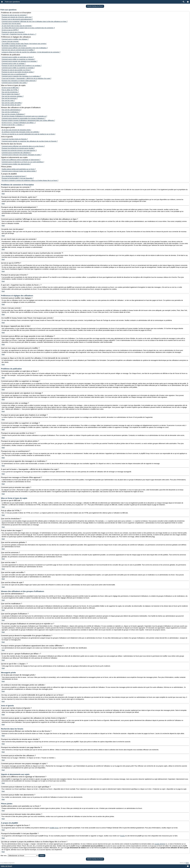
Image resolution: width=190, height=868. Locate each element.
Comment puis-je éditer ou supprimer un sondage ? (18, 68)
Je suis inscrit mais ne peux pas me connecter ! (17, 26)
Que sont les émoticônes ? (10, 92)
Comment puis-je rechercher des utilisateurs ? (16, 153)
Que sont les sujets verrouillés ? (12, 103)
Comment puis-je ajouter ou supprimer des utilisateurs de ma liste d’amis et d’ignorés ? (30, 141)
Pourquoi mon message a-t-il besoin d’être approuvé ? (19, 81)
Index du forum (6, 866)
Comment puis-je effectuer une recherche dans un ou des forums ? (23, 146)
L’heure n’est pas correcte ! (10, 41)
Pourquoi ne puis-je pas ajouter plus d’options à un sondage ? (22, 66)
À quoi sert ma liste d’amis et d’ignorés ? (15, 139)
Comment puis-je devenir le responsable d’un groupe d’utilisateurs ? (24, 118)
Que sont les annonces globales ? (13, 96)
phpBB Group (54, 828)
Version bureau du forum (95, 6)
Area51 (123, 836)
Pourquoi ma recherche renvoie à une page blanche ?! (19, 150)
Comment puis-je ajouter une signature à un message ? (20, 61)
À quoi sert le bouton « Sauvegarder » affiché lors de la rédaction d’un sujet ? (26, 78)
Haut (3, 194)
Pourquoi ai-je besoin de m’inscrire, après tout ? (17, 17)
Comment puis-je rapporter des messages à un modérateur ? (21, 76)
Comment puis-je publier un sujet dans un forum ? (18, 57)
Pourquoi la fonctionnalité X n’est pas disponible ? (18, 178)
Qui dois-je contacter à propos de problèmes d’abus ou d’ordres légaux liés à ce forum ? (30, 180)
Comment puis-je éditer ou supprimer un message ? (18, 59)
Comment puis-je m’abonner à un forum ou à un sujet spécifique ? (23, 162)
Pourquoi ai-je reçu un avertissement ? (14, 74)
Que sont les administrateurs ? (11, 110)
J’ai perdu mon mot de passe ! (11, 24)
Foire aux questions (12, 2)
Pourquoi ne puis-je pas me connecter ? (14, 15)
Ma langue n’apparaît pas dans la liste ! (14, 46)
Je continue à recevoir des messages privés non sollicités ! (20, 132)
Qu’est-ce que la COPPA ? (10, 30)
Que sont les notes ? (8, 101)
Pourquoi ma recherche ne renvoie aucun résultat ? (18, 148)
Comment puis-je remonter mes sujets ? (14, 83)
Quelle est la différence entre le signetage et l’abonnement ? (21, 160)
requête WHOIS (160, 844)
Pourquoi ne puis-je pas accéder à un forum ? (16, 70)
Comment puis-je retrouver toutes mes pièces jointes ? (19, 171)
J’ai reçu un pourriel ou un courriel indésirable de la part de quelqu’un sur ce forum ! (28, 134)
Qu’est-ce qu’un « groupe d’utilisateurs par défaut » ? (19, 123)
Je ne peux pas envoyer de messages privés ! (16, 130)
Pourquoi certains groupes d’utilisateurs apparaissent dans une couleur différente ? (28, 120)
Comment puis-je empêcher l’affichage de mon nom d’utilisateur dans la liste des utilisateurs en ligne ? (35, 21)
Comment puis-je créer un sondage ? (14, 64)
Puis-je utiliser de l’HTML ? (10, 90)
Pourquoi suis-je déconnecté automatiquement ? (17, 19)
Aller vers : (4, 856)
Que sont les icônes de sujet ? (11, 105)
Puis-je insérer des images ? (11, 94)
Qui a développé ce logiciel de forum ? (14, 176)
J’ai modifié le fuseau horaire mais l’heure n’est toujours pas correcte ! (24, 44)
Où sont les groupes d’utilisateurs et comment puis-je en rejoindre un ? (24, 116)
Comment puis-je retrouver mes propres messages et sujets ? (21, 155)
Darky (187, 863)
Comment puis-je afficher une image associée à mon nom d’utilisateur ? (25, 48)
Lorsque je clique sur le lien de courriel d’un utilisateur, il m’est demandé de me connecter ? (31, 52)
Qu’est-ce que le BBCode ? (10, 88)
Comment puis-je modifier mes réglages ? (15, 39)
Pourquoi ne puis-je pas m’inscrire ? (13, 32)
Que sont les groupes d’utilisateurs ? (13, 114)
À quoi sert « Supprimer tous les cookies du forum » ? (19, 34)
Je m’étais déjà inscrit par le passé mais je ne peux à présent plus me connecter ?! (28, 28)
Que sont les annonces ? (10, 98)
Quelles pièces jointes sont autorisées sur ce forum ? (19, 169)
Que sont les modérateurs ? (11, 112)
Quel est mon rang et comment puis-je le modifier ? (18, 50)
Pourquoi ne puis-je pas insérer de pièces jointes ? (18, 72)
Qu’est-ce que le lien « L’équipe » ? (13, 125)
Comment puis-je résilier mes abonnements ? (16, 164)
